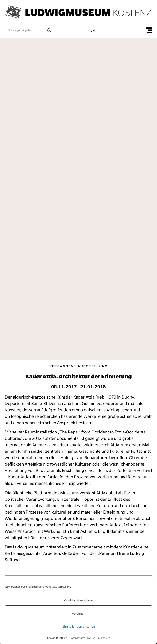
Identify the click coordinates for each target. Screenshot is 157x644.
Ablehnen (79, 613)
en (93, 30)
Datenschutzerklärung (82, 638)
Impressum (104, 638)
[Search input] (26, 30)
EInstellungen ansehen (79, 626)
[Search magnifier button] (49, 30)
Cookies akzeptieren (79, 600)
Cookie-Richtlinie (57, 638)
